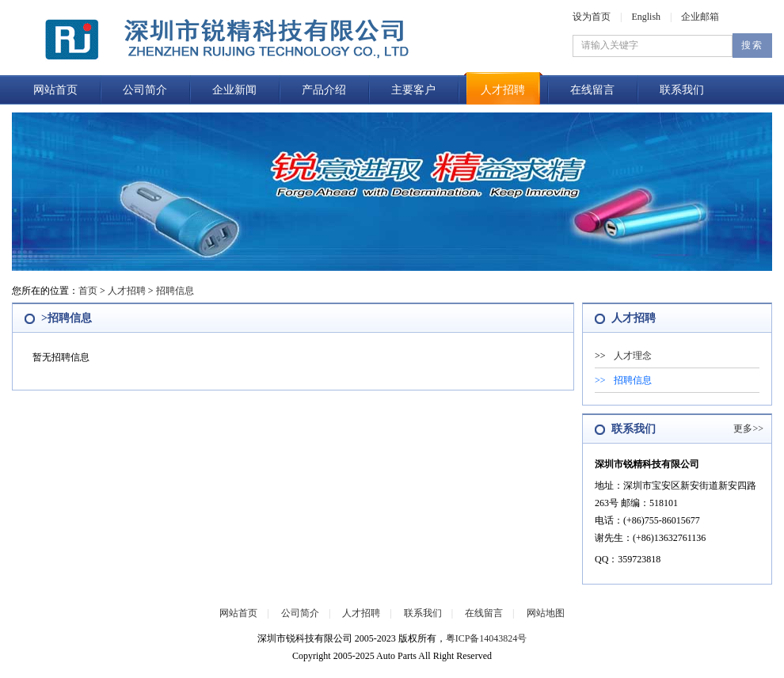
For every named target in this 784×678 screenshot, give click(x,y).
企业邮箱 (700, 17)
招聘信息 (175, 291)
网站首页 (55, 90)
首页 (88, 291)
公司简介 (145, 90)
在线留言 (592, 90)
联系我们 (682, 90)
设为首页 (592, 17)
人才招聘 (503, 90)
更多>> (748, 429)
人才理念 (633, 356)
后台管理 (360, 669)
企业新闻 (234, 90)
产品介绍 (324, 90)
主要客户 (413, 90)
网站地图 (546, 613)
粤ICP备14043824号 (487, 638)
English (646, 17)
